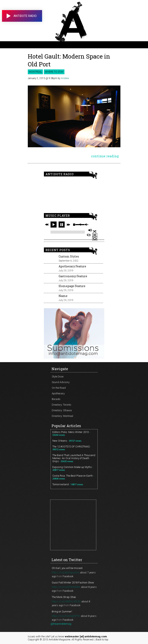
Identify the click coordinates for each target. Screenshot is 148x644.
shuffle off (95, 235)
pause (62, 225)
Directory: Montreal (62, 416)
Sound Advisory (61, 382)
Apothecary (58, 393)
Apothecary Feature (72, 266)
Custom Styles (69, 256)
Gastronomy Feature (73, 276)
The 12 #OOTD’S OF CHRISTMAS (71, 447)
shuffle (95, 231)
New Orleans (60, 441)
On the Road (59, 388)
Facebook (68, 576)
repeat (89, 235)
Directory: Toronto (61, 405)
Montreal (35, 72)
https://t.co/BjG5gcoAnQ (66, 572)
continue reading (105, 156)
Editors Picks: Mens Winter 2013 (71, 432)
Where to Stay (54, 72)
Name (63, 296)
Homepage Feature (72, 286)
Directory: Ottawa (62, 410)
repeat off (95, 239)
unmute (86, 225)
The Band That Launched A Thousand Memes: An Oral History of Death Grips (74, 458)
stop (74, 225)
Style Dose (58, 377)
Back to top (102, 639)
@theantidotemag (61, 624)
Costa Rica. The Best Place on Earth (72, 476)
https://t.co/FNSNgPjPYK (66, 616)
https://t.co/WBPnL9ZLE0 (66, 601)
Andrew (65, 78)
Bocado (56, 399)
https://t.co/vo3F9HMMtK (66, 587)
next (68, 225)
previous (47, 225)
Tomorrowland (61, 484)
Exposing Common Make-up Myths (72, 467)
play (54, 225)
